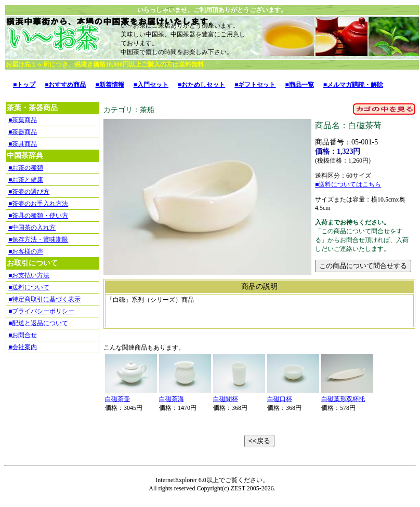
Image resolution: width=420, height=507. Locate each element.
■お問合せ (23, 335)
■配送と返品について (38, 323)
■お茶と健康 (26, 180)
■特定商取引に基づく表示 (44, 299)
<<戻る (259, 441)
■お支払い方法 (29, 275)
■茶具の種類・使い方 (38, 216)
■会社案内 (23, 347)
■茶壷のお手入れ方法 (38, 204)
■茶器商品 (23, 132)
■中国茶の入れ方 (32, 228)
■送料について (29, 287)
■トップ (24, 85)
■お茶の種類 (26, 168)
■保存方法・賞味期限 (38, 239)
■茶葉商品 (23, 120)
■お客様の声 (26, 251)
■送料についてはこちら (348, 184)
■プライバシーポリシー (41, 311)
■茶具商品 (23, 144)
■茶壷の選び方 (29, 192)
